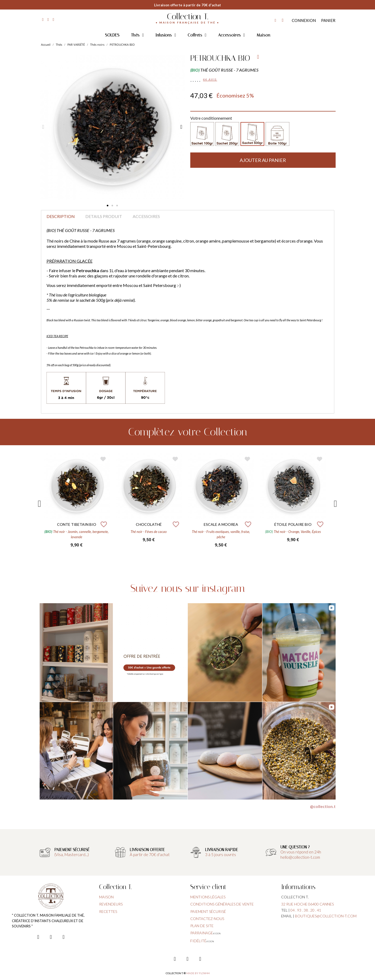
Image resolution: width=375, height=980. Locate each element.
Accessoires (232, 35)
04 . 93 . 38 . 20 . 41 (306, 910)
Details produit (104, 216)
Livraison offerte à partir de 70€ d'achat (187, 5)
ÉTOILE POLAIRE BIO (293, 524)
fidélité (198, 941)
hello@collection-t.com (300, 857)
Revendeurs (111, 904)
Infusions (166, 35)
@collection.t (323, 806)
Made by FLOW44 (198, 973)
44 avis (210, 79)
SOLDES (112, 35)
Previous (40, 504)
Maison (263, 35)
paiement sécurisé (208, 911)
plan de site (202, 926)
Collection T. (187, 16)
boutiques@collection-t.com (326, 916)
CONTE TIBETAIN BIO (77, 524)
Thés (137, 35)
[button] (108, 206)
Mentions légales (208, 897)
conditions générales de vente (222, 904)
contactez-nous (207, 919)
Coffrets (197, 35)
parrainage (202, 933)
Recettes (108, 911)
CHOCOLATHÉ (149, 524)
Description (61, 216)
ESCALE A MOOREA (221, 524)
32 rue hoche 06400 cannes (307, 904)
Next (336, 504)
